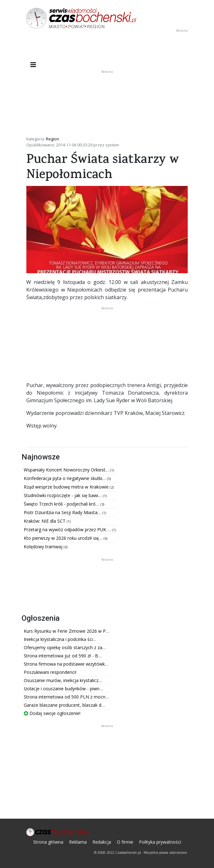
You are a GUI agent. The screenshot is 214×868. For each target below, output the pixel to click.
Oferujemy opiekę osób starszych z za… (65, 647)
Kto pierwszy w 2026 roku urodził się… (64, 538)
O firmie (125, 842)
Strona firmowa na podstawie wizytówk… (66, 664)
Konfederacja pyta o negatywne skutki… (65, 478)
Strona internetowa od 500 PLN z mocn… (66, 697)
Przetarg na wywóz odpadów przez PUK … (68, 529)
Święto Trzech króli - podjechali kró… (62, 504)
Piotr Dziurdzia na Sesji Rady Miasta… (63, 512)
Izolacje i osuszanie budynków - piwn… (63, 689)
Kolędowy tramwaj (44, 547)
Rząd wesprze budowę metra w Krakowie (67, 487)
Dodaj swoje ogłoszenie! (52, 713)
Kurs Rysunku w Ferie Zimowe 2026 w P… (66, 631)
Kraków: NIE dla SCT (45, 521)
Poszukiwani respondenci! (50, 672)
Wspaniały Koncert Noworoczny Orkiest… (67, 470)
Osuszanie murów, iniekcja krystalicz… (63, 680)
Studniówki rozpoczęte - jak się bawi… (63, 495)
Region (53, 139)
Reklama (78, 842)
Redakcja (102, 842)
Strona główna (48, 842)
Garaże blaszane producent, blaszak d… (64, 705)
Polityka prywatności (160, 842)
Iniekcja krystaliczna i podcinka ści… (60, 639)
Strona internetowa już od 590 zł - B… (63, 656)
